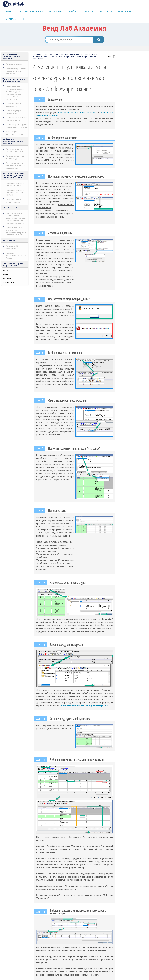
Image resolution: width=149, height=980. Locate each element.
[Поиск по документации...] (69, 40)
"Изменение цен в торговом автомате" (77, 112)
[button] (15, 56)
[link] (24, 19)
